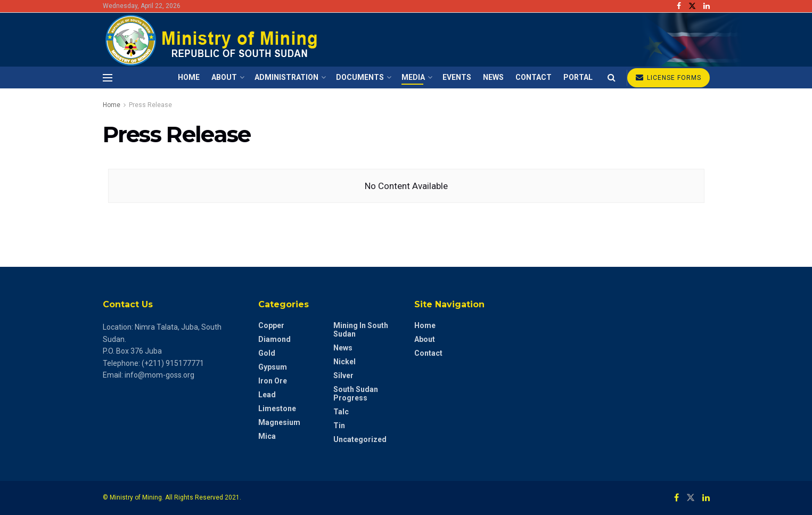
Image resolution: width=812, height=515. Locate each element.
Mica (267, 436)
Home (189, 77)
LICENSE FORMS (669, 77)
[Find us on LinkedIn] (706, 498)
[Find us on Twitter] (691, 498)
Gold (267, 353)
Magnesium (279, 422)
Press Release (150, 105)
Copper (271, 325)
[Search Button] (612, 77)
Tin (339, 426)
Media (413, 77)
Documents (360, 77)
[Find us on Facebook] (676, 498)
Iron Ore (273, 381)
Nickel (345, 362)
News (493, 77)
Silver (343, 375)
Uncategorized (360, 439)
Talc (341, 412)
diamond (274, 339)
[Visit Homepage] (213, 40)
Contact (534, 77)
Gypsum (273, 367)
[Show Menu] (108, 78)
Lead (267, 395)
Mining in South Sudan (361, 330)
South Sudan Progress (356, 394)
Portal (578, 77)
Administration (286, 77)
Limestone (277, 408)
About (224, 77)
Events (457, 77)
